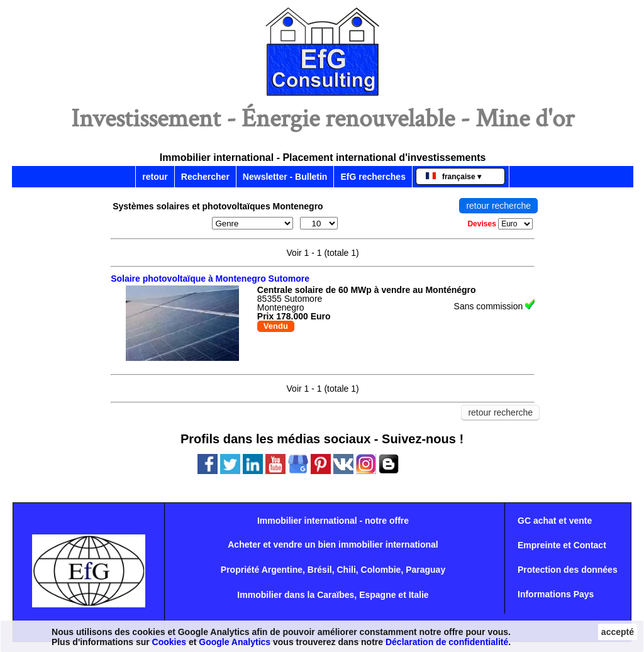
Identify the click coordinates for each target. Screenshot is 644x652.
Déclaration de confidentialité (447, 642)
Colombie (381, 570)
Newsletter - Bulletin (285, 177)
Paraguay (425, 570)
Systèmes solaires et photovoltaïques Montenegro (218, 206)
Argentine (282, 570)
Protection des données (568, 570)
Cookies (169, 642)
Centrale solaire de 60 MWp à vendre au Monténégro (367, 290)
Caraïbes (336, 595)
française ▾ (453, 177)
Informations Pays (556, 594)
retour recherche (498, 206)
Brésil (320, 570)
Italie (419, 595)
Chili (346, 570)
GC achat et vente (555, 521)
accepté (618, 632)
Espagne (377, 595)
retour (155, 177)
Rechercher (205, 177)
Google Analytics (235, 642)
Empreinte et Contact (562, 545)
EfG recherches (373, 177)
